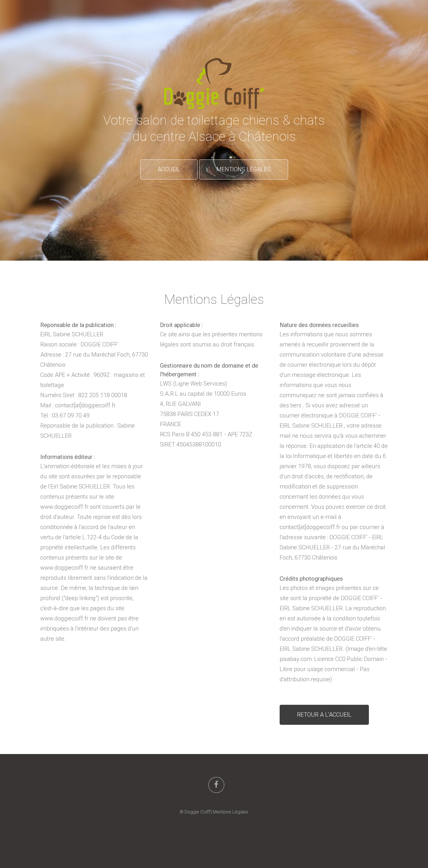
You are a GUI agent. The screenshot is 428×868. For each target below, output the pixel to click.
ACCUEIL (169, 169)
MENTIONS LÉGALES (244, 169)
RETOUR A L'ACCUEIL (324, 715)
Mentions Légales (231, 812)
